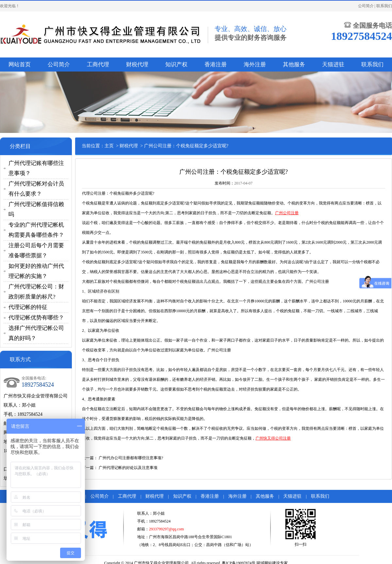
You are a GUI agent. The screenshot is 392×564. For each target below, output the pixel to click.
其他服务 (294, 64)
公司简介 (366, 6)
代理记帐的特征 (28, 307)
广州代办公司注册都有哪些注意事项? (131, 458)
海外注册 (255, 64)
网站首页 (20, 64)
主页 (109, 146)
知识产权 (176, 64)
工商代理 (98, 64)
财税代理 (137, 64)
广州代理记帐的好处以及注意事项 (128, 468)
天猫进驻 (333, 64)
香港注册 (216, 64)
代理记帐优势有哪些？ (36, 318)
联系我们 (384, 6)
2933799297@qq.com (166, 529)
